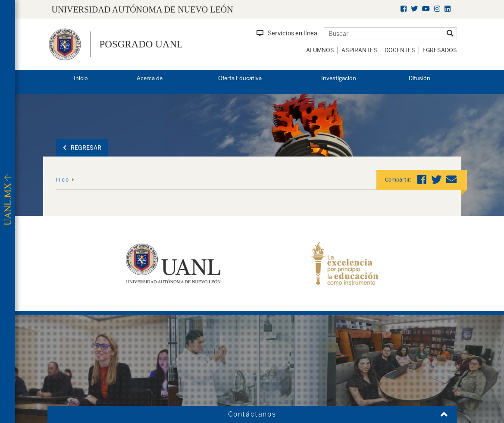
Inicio (81, 78)
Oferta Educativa (240, 78)
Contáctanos (252, 414)
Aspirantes (359, 50)
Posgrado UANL (141, 44)
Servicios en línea (287, 33)
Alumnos (320, 50)
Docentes (400, 50)
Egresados (440, 50)
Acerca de (150, 78)
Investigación (339, 78)
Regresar (82, 148)
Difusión (419, 78)
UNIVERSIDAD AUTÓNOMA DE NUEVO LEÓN (142, 9)
